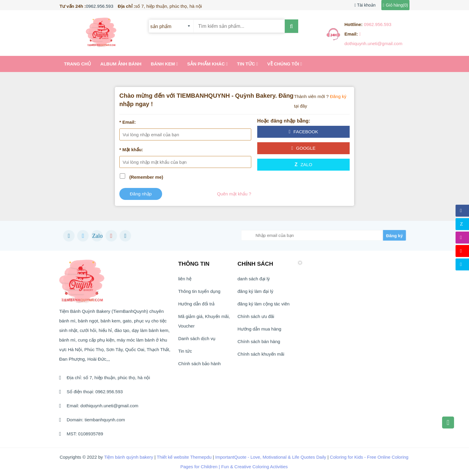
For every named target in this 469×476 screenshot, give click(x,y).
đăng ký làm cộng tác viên (264, 306)
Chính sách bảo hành (200, 366)
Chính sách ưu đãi (256, 319)
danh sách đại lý (254, 281)
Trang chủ (77, 64)
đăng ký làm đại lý (255, 294)
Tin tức (247, 64)
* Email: (128, 122)
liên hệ (185, 281)
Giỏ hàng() (395, 5)
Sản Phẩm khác (208, 64)
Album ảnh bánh (121, 64)
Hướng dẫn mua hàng (259, 331)
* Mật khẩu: (131, 150)
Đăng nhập (141, 194)
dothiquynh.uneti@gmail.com (107, 406)
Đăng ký (338, 96)
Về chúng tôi (285, 64)
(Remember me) (146, 177)
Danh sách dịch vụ (197, 341)
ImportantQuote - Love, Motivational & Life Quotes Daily (266, 457)
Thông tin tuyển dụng (199, 294)
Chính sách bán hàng (259, 344)
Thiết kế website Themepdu (180, 457)
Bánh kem (164, 64)
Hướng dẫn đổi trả (197, 306)
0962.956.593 (100, 6)
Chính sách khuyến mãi (261, 356)
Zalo (303, 164)
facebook (303, 132)
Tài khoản (365, 5)
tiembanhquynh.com (102, 420)
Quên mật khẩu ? (234, 194)
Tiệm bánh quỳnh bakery (124, 457)
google (303, 148)
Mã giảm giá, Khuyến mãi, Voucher (204, 323)
